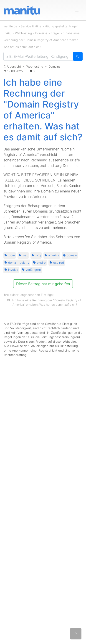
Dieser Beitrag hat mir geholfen (43, 284)
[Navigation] (77, 10)
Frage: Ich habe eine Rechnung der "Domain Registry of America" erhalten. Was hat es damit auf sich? (42, 40)
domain (70, 255)
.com (10, 255)
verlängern (31, 270)
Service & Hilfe (31, 26)
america (52, 255)
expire (39, 263)
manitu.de (10, 26)
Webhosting (23, 33)
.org (36, 255)
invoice (11, 270)
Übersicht (14, 66)
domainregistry (17, 263)
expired (57, 263)
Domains (41, 33)
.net (23, 255)
